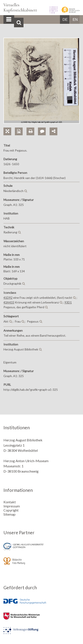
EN (75, 20)
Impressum (12, 506)
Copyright (11, 510)
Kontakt (10, 502)
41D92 (8, 298)
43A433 (9, 302)
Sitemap (9, 514)
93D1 (68, 302)
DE (65, 20)
